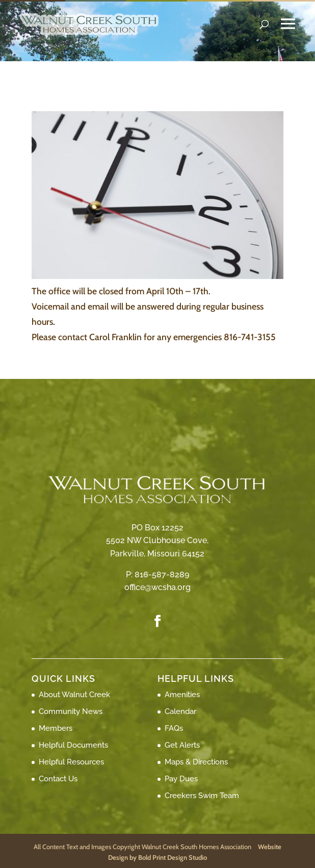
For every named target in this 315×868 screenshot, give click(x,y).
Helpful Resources (71, 762)
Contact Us (58, 779)
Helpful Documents (73, 745)
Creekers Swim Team (202, 796)
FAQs (174, 728)
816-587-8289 (162, 575)
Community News (71, 711)
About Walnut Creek (74, 695)
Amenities (182, 695)
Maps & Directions (196, 762)
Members (56, 728)
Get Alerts (182, 745)
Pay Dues (181, 779)
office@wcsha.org (157, 587)
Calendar (180, 711)
